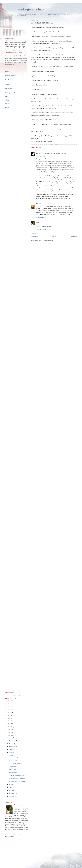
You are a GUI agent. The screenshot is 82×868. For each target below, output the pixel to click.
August (12, 750)
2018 (9, 704)
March (11, 790)
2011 (9, 724)
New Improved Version (16, 758)
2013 (9, 718)
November (13, 741)
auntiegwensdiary (31, 9)
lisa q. (38, 151)
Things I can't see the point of (17, 775)
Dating (7, 71)
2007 (9, 735)
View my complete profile (15, 832)
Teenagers (8, 84)
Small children (10, 80)
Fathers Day (12, 769)
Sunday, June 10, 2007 (41, 201)
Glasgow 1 (8, 100)
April (11, 787)
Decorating (9, 88)
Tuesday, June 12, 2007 (41, 229)
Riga (7, 96)
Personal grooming (11, 75)
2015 (9, 712)
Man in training (13, 772)
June (11, 755)
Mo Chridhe (12, 767)
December (12, 738)
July (11, 752)
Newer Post (34, 236)
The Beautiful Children (16, 764)
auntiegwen (39, 220)
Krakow (8, 104)
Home (54, 236)
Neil (37, 204)
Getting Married (10, 93)
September (13, 747)
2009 (9, 730)
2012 (9, 721)
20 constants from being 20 (17, 778)
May (11, 785)
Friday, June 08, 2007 (41, 156)
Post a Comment (35, 233)
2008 (9, 732)
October (12, 744)
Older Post (74, 236)
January (12, 796)
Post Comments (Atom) (46, 240)
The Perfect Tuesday (15, 761)
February (12, 793)
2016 (9, 709)
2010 (9, 727)
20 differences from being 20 (17, 781)
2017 (9, 706)
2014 (9, 715)
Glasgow (8, 107)
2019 (9, 701)
